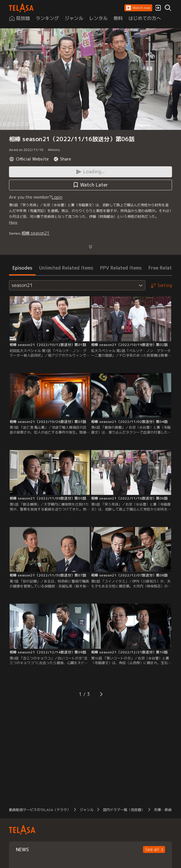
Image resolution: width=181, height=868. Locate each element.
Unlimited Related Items (66, 268)
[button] (138, 8)
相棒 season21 (36, 233)
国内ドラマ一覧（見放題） (124, 810)
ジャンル (87, 810)
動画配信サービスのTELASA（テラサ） (40, 810)
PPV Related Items (121, 268)
